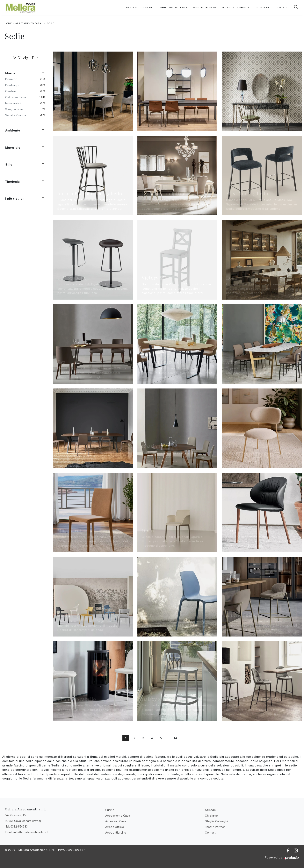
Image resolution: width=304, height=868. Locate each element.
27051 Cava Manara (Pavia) (23, 821)
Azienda (132, 7)
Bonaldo (13, 79)
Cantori (12, 91)
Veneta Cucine (17, 115)
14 (175, 738)
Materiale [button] (13, 147)
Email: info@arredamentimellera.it (27, 832)
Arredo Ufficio (115, 827)
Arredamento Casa (173, 7)
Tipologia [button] (13, 181)
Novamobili (15, 103)
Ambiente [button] (13, 130)
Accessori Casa (205, 7)
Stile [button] (9, 164)
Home (8, 23)
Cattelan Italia (17, 97)
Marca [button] (10, 73)
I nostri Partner (215, 827)
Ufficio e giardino (235, 7)
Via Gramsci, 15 (16, 815)
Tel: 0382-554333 (17, 827)
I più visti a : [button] (15, 198)
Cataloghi (262, 7)
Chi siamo (211, 816)
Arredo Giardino (116, 833)
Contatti (282, 7)
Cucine (148, 7)
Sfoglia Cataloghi (216, 821)
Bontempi (14, 85)
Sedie (51, 23)
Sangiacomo (16, 109)
